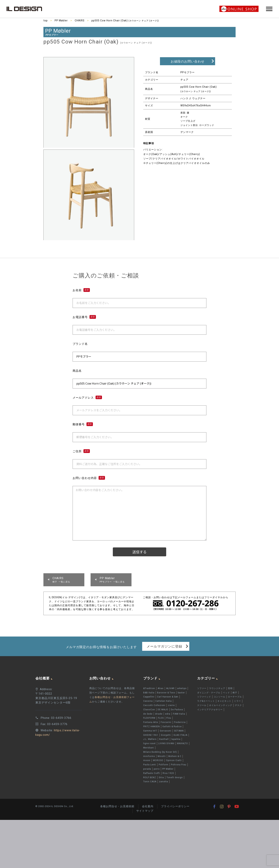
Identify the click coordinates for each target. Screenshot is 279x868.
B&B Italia (149, 693)
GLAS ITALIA (180, 735)
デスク (238, 705)
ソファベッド (204, 697)
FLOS (161, 718)
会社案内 (148, 806)
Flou (169, 718)
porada (147, 769)
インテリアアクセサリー (210, 710)
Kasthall (164, 739)
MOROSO (158, 760)
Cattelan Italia (164, 701)
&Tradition (149, 688)
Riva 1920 (168, 773)
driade (159, 714)
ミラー (237, 701)
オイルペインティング (221, 705)
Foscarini (166, 722)
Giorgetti (166, 735)
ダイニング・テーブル (209, 693)
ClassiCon (149, 710)
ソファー (202, 688)
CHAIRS (80, 20)
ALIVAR (170, 688)
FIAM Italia (179, 714)
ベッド (226, 693)
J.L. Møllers (150, 739)
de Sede (148, 714)
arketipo (182, 688)
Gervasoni (166, 731)
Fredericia (180, 722)
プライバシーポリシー (175, 806)
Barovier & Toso (166, 693)
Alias (161, 688)
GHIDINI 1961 (151, 735)
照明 (230, 688)
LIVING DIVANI (166, 743)
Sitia (161, 777)
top (46, 20)
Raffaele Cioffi (152, 773)
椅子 (235, 693)
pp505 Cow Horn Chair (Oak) (125, 20)
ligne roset (149, 743)
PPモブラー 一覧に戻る (112, 580)
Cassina (148, 701)
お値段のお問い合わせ (188, 61)
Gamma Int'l (150, 731)
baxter (181, 693)
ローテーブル (235, 697)
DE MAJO (163, 710)
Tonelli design (175, 777)
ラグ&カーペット (206, 701)
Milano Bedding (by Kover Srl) (160, 752)
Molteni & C (175, 756)
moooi (147, 760)
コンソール (219, 697)
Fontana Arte (151, 722)
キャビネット (224, 701)
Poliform (164, 765)
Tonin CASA (150, 782)
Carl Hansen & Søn (168, 697)
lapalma (176, 739)
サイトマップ (145, 811)
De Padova (177, 710)
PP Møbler (61, 20)
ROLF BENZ (150, 777)
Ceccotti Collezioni (154, 705)
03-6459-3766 (61, 718)
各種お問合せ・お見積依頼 (117, 806)
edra (168, 714)
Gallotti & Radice (172, 727)
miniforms (149, 756)
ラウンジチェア (217, 688)
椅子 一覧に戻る (61, 580)
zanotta (164, 782)
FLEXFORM (149, 718)
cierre (171, 705)
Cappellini (149, 697)
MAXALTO (182, 743)
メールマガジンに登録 (164, 646)
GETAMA (179, 731)
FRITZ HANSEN (152, 727)
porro (157, 769)
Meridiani (149, 748)
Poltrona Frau (179, 765)
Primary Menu (269, 9)
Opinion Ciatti (174, 760)
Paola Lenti (150, 765)
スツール (202, 705)
